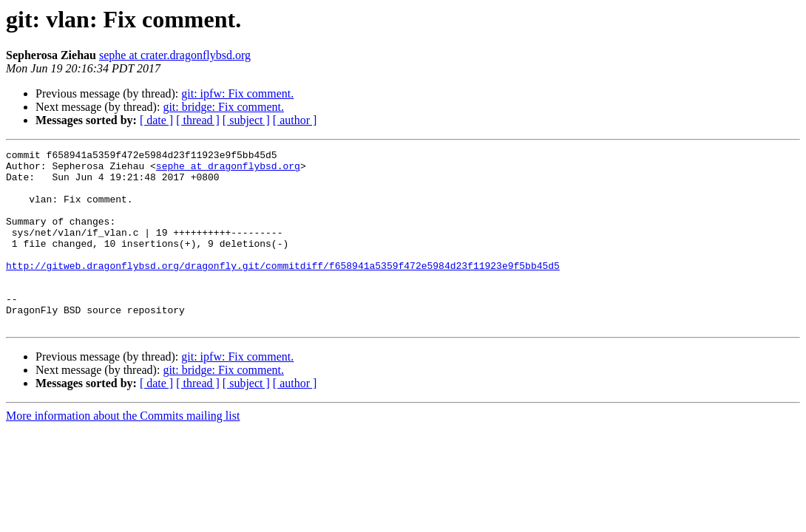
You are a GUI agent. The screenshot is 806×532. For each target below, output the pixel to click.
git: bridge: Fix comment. (223, 107)
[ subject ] (246, 120)
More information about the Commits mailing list (123, 451)
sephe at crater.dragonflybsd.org (175, 55)
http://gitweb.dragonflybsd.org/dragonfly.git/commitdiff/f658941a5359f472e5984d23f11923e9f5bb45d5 (283, 290)
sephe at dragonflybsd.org (228, 170)
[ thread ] (198, 120)
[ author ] (295, 120)
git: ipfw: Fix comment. (237, 93)
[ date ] (156, 120)
